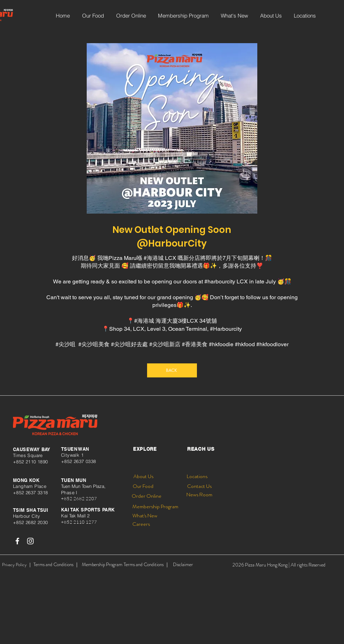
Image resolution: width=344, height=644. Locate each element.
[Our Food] (143, 486)
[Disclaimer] (183, 565)
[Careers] (141, 524)
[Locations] (197, 477)
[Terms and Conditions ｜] (56, 565)
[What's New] (145, 516)
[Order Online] (147, 496)
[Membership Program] (155, 507)
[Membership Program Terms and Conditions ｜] (126, 565)
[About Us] (143, 477)
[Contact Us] (199, 486)
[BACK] (172, 370)
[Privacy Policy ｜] (17, 565)
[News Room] (199, 495)
